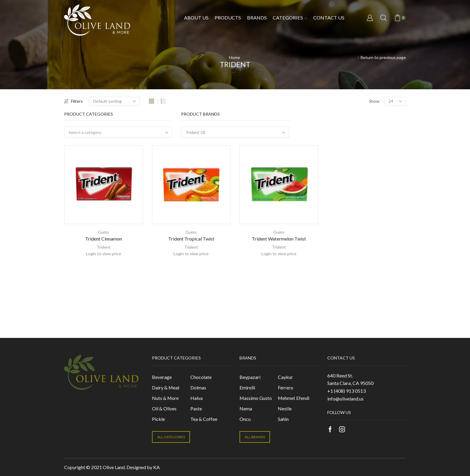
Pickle (158, 419)
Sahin (283, 419)
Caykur (285, 377)
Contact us (329, 18)
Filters (73, 101)
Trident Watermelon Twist (279, 239)
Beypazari (250, 377)
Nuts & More (165, 398)
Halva (196, 398)
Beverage (162, 377)
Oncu (245, 419)
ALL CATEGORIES (171, 437)
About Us (196, 18)
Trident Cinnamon (104, 239)
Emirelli (247, 387)
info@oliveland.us (345, 399)
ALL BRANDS (255, 437)
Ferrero (286, 387)
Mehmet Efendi (294, 398)
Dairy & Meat (166, 387)
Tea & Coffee (204, 419)
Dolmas (198, 387)
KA (156, 467)
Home (235, 57)
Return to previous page (383, 57)
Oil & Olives (164, 408)
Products (228, 18)
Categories (290, 18)
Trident (104, 247)
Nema (246, 408)
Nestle (285, 408)
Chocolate (201, 377)
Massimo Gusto (256, 398)
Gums (104, 232)
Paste (196, 408)
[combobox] (118, 132)
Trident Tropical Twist (191, 239)
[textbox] (114, 133)
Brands (257, 18)
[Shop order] (114, 101)
